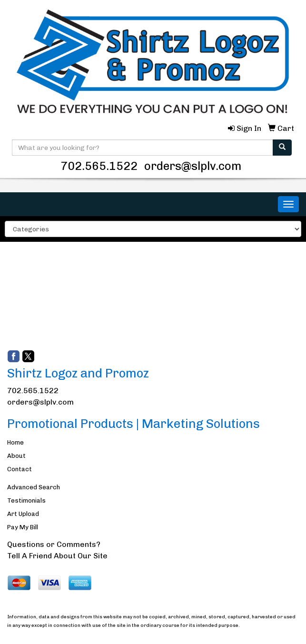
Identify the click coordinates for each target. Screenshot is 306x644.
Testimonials (26, 500)
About (16, 456)
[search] (282, 148)
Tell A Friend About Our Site (57, 556)
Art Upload (23, 514)
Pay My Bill (23, 527)
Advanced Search (34, 487)
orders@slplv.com (193, 166)
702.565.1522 (99, 166)
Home (15, 442)
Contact (20, 469)
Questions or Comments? (54, 544)
